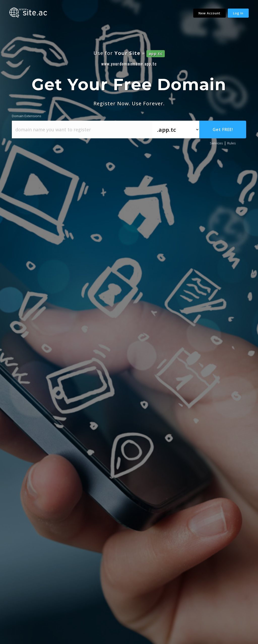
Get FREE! (223, 130)
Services (216, 143)
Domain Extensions (27, 116)
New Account (209, 13)
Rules (232, 143)
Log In (238, 13)
